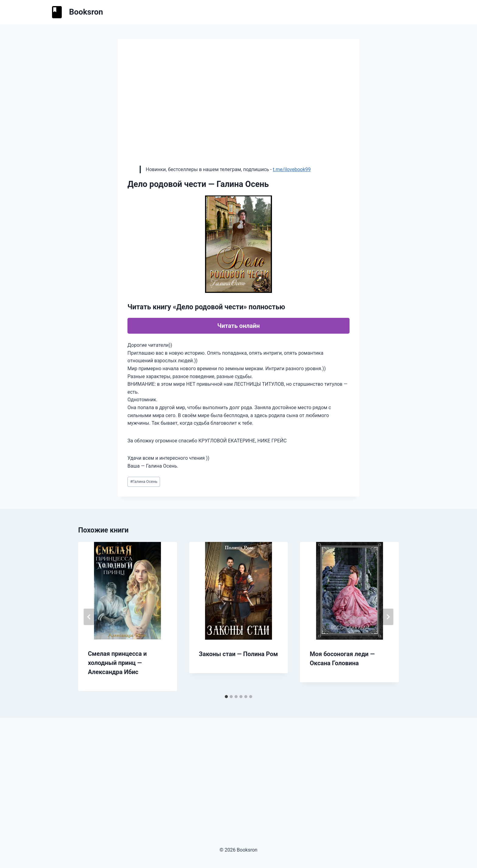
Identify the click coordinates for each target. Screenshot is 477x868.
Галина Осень (144, 481)
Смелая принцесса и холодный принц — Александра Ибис (117, 663)
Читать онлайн (238, 326)
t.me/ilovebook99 (292, 169)
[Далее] (388, 617)
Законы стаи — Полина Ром (238, 654)
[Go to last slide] (89, 617)
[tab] (226, 697)
